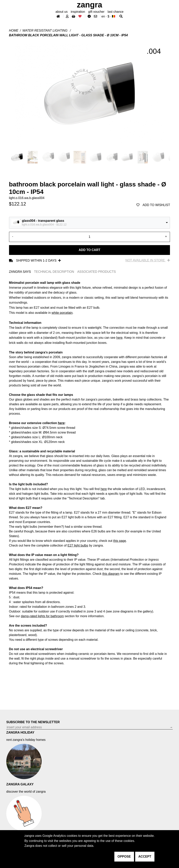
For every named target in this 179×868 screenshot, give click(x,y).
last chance (116, 12)
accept (145, 857)
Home (14, 31)
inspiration (78, 12)
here (119, 338)
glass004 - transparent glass (43, 221)
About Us (62, 12)
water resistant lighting (45, 31)
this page (120, 541)
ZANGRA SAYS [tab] (20, 272)
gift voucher (96, 12)
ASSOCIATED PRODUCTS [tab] (96, 272)
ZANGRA (89, 5)
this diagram (111, 574)
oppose (124, 857)
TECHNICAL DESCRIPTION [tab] (54, 272)
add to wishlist (153, 205)
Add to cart (90, 250)
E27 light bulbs (78, 545)
